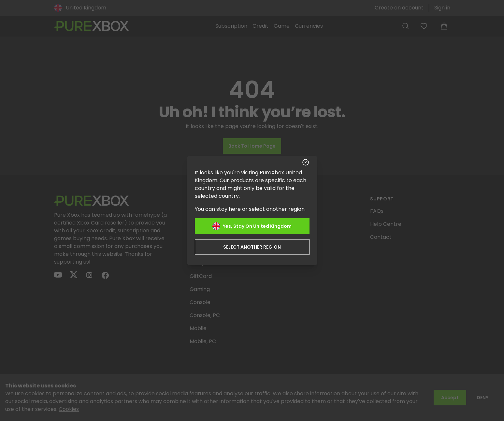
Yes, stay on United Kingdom (252, 226)
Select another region (252, 247)
